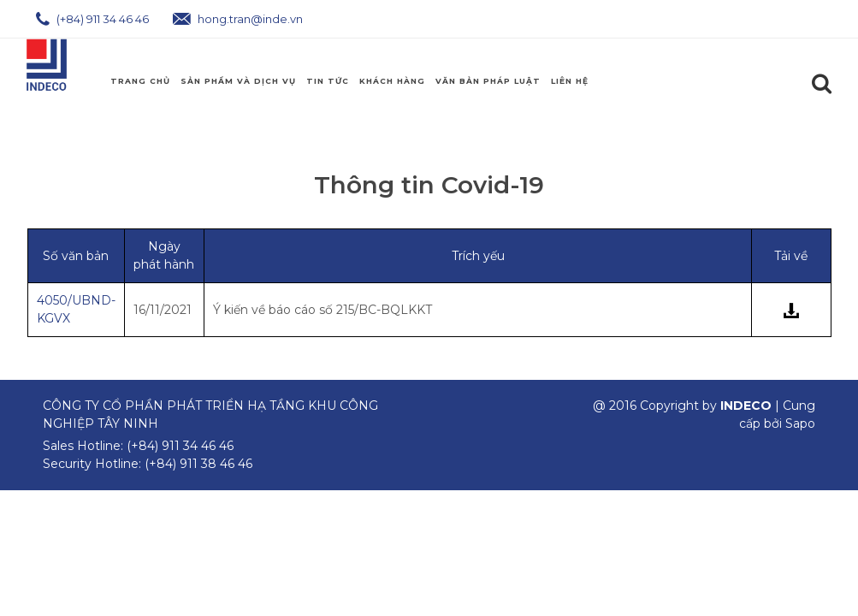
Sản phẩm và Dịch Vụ (238, 81)
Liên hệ (570, 81)
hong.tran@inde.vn (238, 19)
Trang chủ (140, 81)
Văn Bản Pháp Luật (488, 81)
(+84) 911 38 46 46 (198, 464)
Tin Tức (328, 81)
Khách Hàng (392, 81)
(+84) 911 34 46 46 (92, 19)
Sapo (800, 423)
